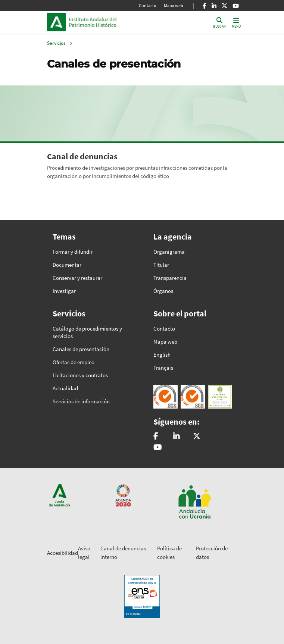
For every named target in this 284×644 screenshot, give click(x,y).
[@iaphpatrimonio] (197, 437)
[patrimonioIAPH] (156, 437)
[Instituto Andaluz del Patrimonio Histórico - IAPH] (177, 437)
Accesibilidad (63, 553)
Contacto (148, 5)
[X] (224, 6)
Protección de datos (212, 553)
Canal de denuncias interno (123, 553)
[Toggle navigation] (236, 22)
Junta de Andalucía (56, 22)
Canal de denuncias (82, 156)
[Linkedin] (214, 6)
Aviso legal (84, 553)
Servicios (56, 43)
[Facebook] (204, 6)
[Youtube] (236, 6)
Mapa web (174, 5)
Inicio (119, 22)
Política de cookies (169, 553)
